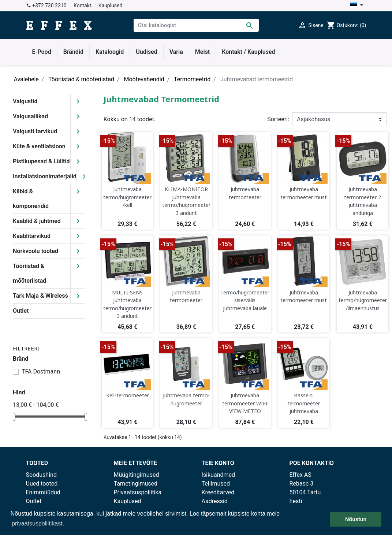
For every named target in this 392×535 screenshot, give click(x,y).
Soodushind (41, 475)
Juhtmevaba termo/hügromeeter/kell (127, 197)
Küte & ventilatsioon (39, 146)
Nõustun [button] (356, 519)
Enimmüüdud (43, 492)
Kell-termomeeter (128, 395)
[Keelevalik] (356, 6)
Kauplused (111, 5)
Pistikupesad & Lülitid (41, 161)
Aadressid (215, 501)
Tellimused (216, 484)
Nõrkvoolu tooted (36, 251)
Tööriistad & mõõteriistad (29, 273)
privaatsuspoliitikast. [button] (38, 523)
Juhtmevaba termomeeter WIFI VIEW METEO (245, 403)
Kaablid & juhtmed (37, 221)
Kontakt (82, 5)
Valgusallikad (30, 116)
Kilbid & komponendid (31, 199)
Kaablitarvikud (32, 236)
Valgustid (25, 101)
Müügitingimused (137, 475)
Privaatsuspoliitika (138, 492)
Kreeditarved (218, 492)
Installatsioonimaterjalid (45, 176)
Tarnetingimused (136, 484)
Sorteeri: (278, 119)
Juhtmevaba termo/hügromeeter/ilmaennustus (363, 300)
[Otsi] (196, 25)
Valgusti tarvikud (35, 131)
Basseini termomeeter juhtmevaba (304, 403)
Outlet (21, 311)
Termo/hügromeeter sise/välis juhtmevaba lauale (245, 300)
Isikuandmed (219, 475)
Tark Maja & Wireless (40, 296)
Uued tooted (42, 484)
